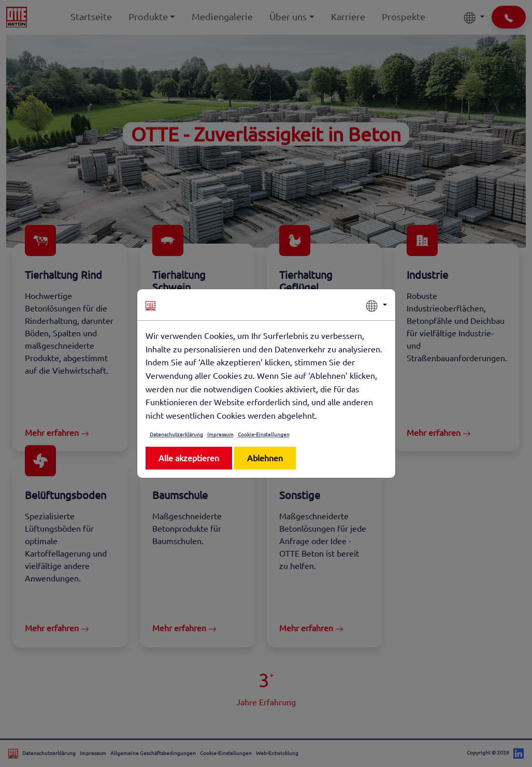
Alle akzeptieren (189, 458)
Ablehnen (265, 458)
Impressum (220, 434)
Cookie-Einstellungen (264, 434)
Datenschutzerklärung (176, 434)
